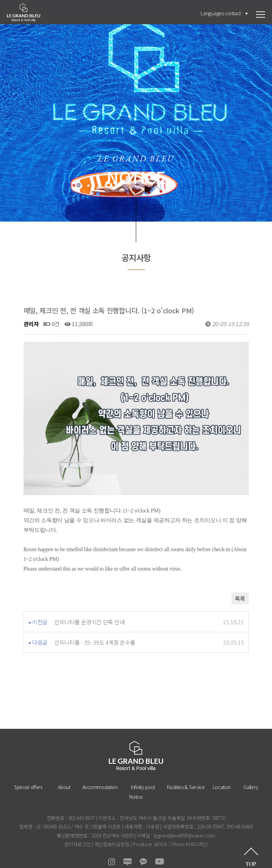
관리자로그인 (77, 832)
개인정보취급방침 (112, 832)
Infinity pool (143, 775)
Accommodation (100, 775)
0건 (51, 324)
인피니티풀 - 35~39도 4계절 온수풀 (95, 630)
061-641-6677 (81, 806)
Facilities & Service (186, 775)
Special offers (28, 775)
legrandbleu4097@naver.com (185, 824)
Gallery (251, 775)
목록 (240, 587)
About (64, 775)
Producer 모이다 (150, 832)
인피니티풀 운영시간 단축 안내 (89, 610)
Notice (136, 785)
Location (222, 775)
